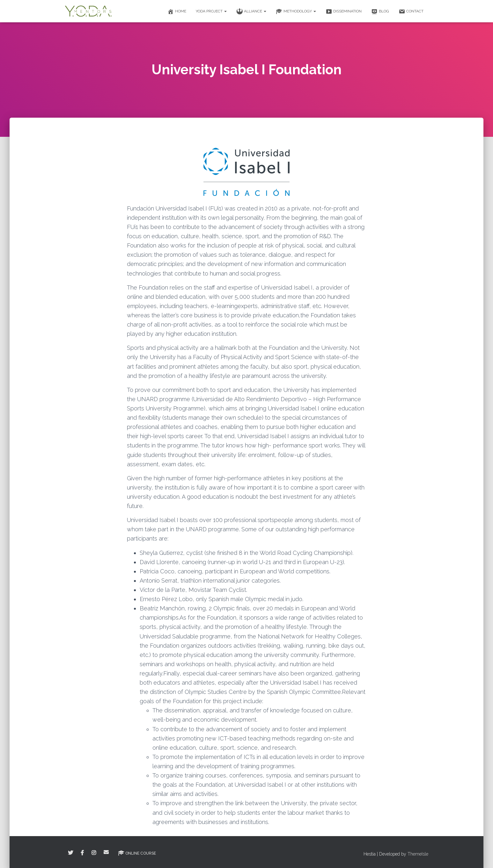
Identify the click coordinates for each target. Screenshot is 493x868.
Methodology (296, 11)
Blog (380, 11)
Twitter (70, 853)
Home (177, 11)
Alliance (251, 11)
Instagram (94, 853)
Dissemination (344, 11)
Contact (411, 11)
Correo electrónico (106, 852)
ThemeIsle (418, 854)
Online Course (137, 853)
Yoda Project (211, 11)
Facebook (82, 853)
